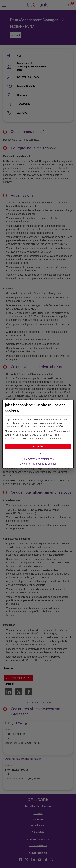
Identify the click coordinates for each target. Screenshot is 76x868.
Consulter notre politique (38, 464)
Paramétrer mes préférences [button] (38, 459)
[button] (38, 447)
